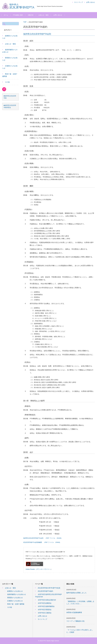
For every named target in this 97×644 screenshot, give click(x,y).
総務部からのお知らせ (15, 591)
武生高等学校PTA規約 (45, 591)
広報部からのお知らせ (15, 601)
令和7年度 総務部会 (45, 603)
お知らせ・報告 (44, 15)
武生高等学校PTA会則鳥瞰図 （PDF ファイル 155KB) (42, 542)
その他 (7, 82)
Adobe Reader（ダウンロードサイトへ (38, 569)
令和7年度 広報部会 (45, 613)
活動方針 (31, 15)
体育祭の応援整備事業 (74, 612)
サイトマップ (42, 619)
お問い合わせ (59, 15)
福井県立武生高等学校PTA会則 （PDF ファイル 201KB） (43, 538)
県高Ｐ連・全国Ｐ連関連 (16, 604)
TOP (25, 22)
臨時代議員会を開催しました (76, 593)
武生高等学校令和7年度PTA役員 (49, 588)
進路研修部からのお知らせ (17, 594)
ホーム (7, 15)
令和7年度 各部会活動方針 (47, 600)
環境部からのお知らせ (15, 598)
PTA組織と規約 (19, 15)
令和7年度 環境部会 (45, 610)
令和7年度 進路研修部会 (46, 606)
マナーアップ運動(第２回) (75, 621)
